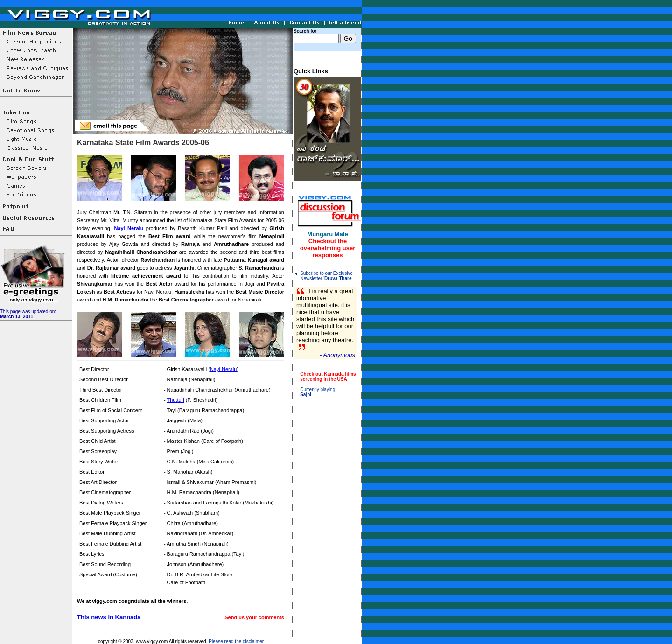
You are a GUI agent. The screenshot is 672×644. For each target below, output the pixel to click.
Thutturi (175, 400)
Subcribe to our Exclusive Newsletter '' (326, 276)
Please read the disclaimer (236, 641)
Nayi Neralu (129, 228)
